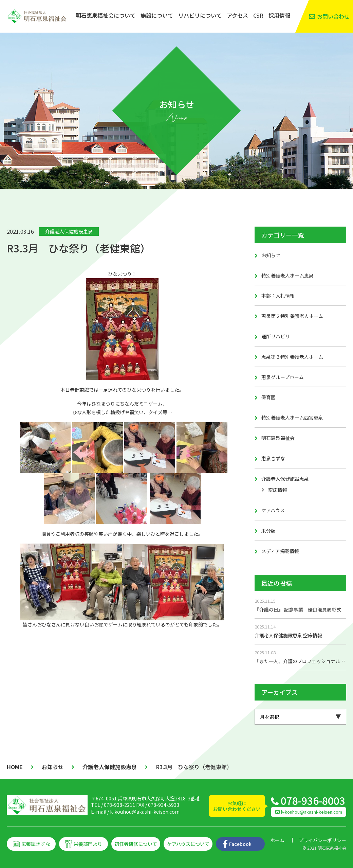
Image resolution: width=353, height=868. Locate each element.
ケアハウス (273, 510)
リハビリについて (200, 15)
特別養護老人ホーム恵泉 (287, 276)
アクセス (237, 15)
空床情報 (278, 490)
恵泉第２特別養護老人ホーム (292, 316)
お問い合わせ (333, 16)
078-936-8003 (313, 800)
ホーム (277, 840)
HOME (15, 767)
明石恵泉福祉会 (278, 438)
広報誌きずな (36, 844)
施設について (157, 15)
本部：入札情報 (278, 296)
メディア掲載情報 (280, 551)
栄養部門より (88, 844)
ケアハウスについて (188, 844)
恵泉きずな (273, 458)
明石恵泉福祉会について (106, 15)
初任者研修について (136, 844)
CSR (258, 15)
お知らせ (271, 255)
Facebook (240, 844)
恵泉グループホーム (283, 377)
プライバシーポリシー (322, 840)
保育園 (268, 397)
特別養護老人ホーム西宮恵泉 (292, 418)
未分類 (268, 531)
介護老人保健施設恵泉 (69, 231)
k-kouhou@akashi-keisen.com (145, 812)
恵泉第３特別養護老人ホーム (292, 357)
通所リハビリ (276, 336)
